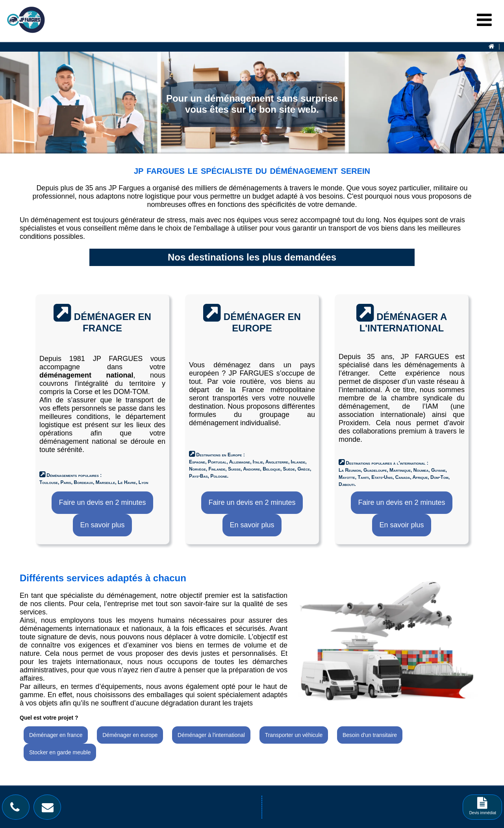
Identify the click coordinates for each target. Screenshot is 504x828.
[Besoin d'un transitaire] (370, 736)
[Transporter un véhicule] (294, 736)
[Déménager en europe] (130, 736)
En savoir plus (102, 525)
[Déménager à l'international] (212, 736)
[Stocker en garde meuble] (60, 753)
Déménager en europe (130, 735)
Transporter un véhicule (294, 735)
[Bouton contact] (50, 809)
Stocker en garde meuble (60, 752)
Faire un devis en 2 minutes (102, 502)
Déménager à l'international (211, 735)
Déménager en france (56, 735)
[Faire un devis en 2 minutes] (102, 503)
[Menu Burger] (484, 20)
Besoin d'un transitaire (370, 735)
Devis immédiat (483, 808)
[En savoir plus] (102, 525)
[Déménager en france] (56, 736)
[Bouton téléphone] (17, 809)
